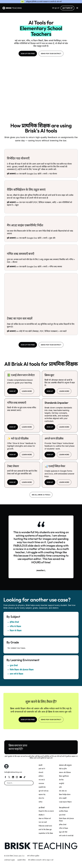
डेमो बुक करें (56, 8)
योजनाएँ (41, 772)
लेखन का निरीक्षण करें (45, 818)
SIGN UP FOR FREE (28, 54)
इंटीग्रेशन (41, 776)
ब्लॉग (60, 787)
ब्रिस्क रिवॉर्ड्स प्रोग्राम (65, 794)
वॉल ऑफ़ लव (63, 791)
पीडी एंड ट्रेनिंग (63, 769)
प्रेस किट (61, 780)
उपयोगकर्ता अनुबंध (10, 860)
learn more (27, 391)
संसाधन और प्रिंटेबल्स (65, 772)
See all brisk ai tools (41, 495)
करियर (41, 802)
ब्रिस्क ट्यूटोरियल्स (64, 776)
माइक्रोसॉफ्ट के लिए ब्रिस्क (46, 833)
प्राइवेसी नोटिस (21, 860)
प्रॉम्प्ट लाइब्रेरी (63, 798)
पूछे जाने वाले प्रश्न (44, 791)
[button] (77, 8)
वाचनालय (41, 783)
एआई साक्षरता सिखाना (65, 802)
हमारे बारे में (42, 769)
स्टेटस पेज (41, 798)
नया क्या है (42, 780)
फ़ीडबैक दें (41, 815)
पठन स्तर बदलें (43, 822)
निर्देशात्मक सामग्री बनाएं (45, 826)
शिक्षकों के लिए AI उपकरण (46, 811)
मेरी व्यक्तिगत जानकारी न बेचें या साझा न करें (41, 860)
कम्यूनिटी (62, 783)
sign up (12, 391)
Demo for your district (51, 54)
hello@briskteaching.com (13, 772)
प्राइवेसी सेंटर (42, 787)
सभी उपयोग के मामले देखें (66, 836)
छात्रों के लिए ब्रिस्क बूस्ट (45, 829)
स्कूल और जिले (63, 832)
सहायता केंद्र (42, 794)
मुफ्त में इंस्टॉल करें (67, 8)
